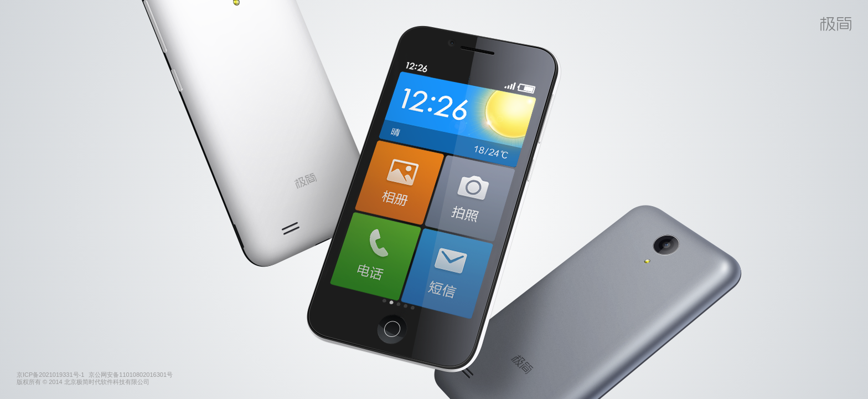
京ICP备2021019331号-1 (50, 375)
